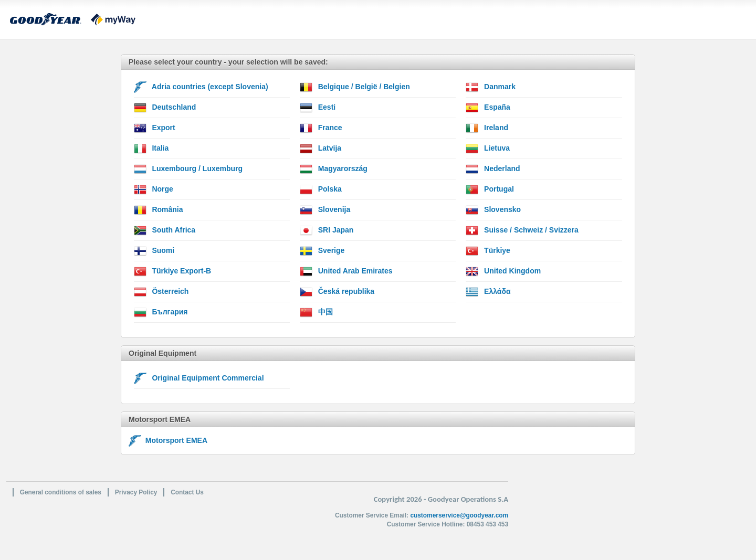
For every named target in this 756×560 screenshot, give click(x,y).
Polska (321, 189)
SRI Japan (327, 230)
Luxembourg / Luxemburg (188, 169)
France (321, 128)
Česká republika (337, 292)
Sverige (322, 251)
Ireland (487, 128)
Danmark (491, 87)
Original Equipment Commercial (199, 378)
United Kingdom (503, 271)
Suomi (154, 251)
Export (155, 128)
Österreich (161, 292)
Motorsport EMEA (168, 440)
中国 (316, 312)
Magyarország (334, 169)
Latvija (321, 149)
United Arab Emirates (346, 271)
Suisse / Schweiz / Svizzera (522, 230)
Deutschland (165, 108)
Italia (151, 149)
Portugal (490, 189)
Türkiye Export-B (173, 271)
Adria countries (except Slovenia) (201, 87)
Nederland (493, 169)
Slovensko (493, 210)
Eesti (318, 108)
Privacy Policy (136, 492)
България (161, 312)
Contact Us (187, 492)
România (159, 210)
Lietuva (488, 149)
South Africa (165, 230)
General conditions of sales (61, 492)
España (488, 108)
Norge (154, 189)
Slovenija (325, 210)
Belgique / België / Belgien (355, 87)
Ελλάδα (488, 292)
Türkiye (488, 251)
